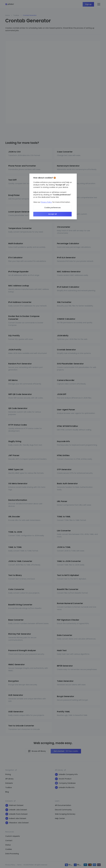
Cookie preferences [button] (52, 208)
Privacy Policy (46, 202)
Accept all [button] (52, 214)
